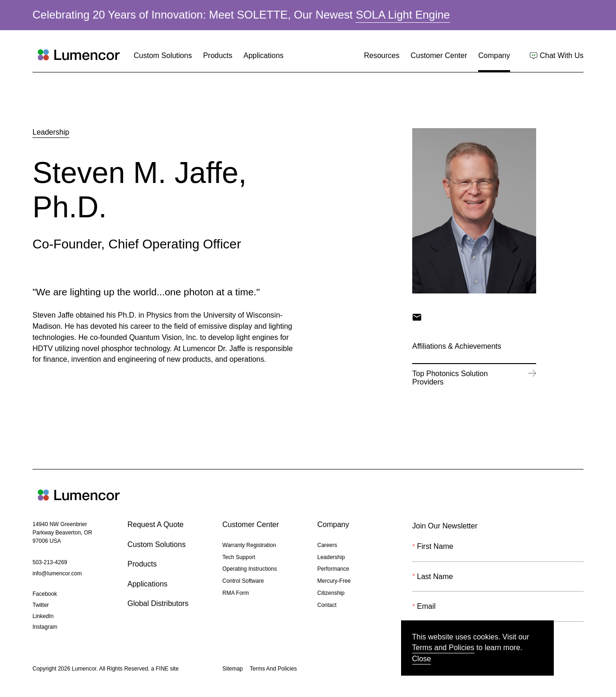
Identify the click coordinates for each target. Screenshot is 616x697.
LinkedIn (43, 617)
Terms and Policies (443, 648)
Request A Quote (156, 524)
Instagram (45, 628)
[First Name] (498, 553)
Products (217, 55)
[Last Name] (498, 582)
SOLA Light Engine (403, 16)
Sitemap (233, 669)
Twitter (41, 606)
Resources (382, 55)
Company (494, 55)
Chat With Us (562, 56)
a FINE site (165, 670)
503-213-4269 (50, 563)
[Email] (498, 612)
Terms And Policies (273, 669)
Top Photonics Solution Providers (467, 380)
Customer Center (439, 55)
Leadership (51, 132)
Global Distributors (158, 603)
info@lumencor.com (57, 574)
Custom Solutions (163, 55)
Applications (264, 55)
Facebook (45, 595)
